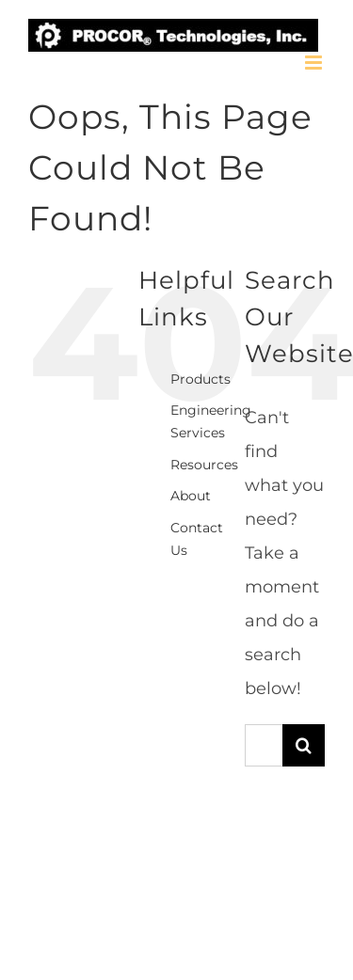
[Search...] (264, 745)
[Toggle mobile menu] (315, 63)
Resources (204, 465)
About (191, 496)
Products (201, 379)
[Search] (304, 745)
